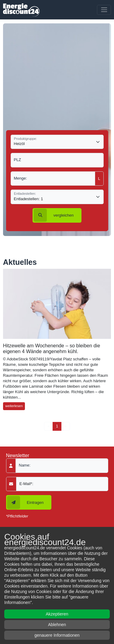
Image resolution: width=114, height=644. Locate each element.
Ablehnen (57, 625)
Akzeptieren (57, 614)
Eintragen (25, 502)
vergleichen (54, 215)
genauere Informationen (57, 635)
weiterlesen (14, 406)
